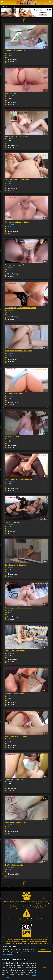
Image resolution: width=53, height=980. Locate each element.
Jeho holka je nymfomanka (15, 51)
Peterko (10, 53)
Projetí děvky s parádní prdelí (16, 737)
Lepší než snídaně (12, 436)
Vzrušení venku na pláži (14, 394)
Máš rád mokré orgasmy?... (15, 522)
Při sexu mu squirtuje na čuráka (17, 222)
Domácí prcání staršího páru (16, 822)
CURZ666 (11, 225)
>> (28, 20)
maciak (10, 182)
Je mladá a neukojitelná (14, 779)
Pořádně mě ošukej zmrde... (16, 651)
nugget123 (11, 96)
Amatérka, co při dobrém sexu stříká (19, 608)
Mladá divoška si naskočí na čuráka (18, 351)
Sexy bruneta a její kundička (16, 565)
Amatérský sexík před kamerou (17, 136)
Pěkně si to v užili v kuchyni (16, 694)
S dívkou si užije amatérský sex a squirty (20, 308)
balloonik (11, 439)
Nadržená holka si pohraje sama (17, 179)
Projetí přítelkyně (12, 94)
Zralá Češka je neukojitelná (15, 865)
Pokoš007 (11, 139)
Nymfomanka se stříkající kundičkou (19, 479)
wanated (10, 267)
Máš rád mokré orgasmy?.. (15, 265)
